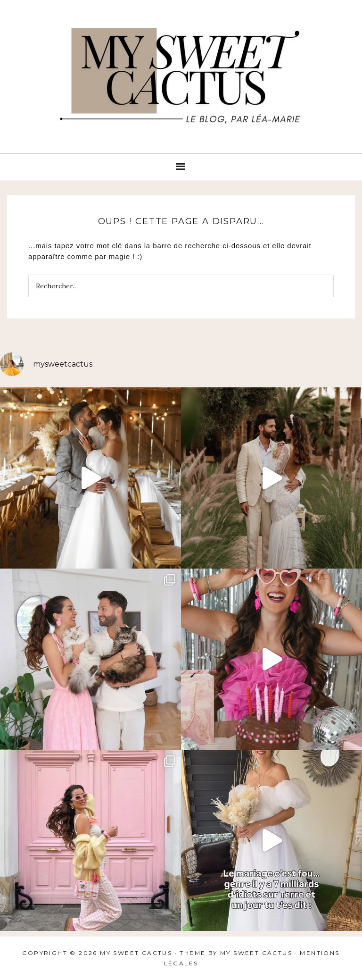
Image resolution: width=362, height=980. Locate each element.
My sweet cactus (257, 953)
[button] (181, 167)
